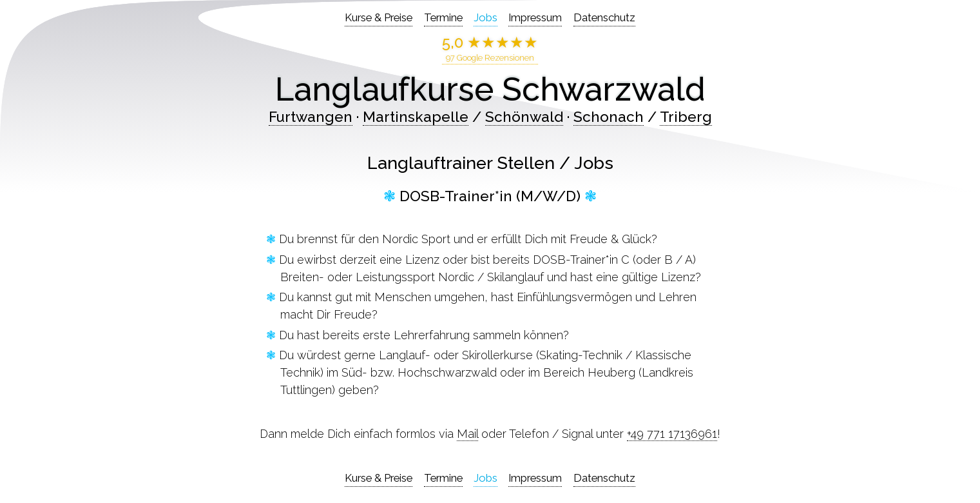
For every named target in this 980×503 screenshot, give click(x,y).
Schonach (609, 117)
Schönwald (524, 117)
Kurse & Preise (379, 17)
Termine (443, 17)
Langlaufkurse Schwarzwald (490, 89)
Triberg (686, 117)
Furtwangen (311, 117)
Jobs (485, 17)
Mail (467, 434)
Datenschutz (604, 17)
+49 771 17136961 (672, 434)
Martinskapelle (416, 117)
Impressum (535, 17)
